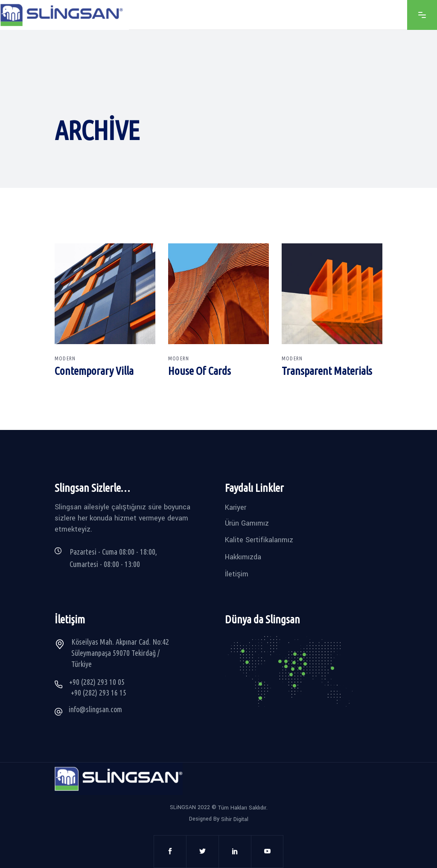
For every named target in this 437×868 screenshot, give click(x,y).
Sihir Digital (235, 819)
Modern (65, 358)
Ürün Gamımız (247, 523)
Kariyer (236, 507)
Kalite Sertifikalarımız (259, 540)
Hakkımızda (243, 557)
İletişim (237, 574)
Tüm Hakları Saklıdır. (243, 808)
